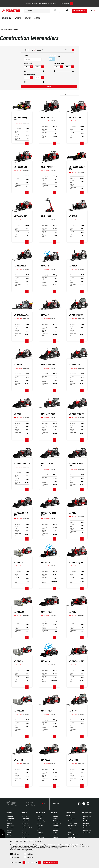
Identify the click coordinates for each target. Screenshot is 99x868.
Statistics (30, 854)
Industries (10, 821)
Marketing (30, 857)
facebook (78, 804)
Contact (70, 821)
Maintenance (56, 821)
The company (71, 819)
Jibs (39, 830)
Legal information (73, 823)
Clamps (40, 819)
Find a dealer (79, 11)
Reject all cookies (18, 863)
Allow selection (35, 863)
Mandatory (16, 854)
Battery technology (45, 285)
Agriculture (10, 816)
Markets (9, 813)
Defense (9, 830)
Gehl (85, 828)
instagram (83, 804)
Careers (85, 819)
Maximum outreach (17, 135)
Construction (11, 819)
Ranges (26, 56)
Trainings (55, 837)
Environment (11, 828)
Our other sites (87, 813)
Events (70, 830)
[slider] (25, 71)
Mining (9, 835)
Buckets (40, 816)
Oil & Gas (10, 823)
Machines (24, 813)
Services (54, 813)
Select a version (67, 3)
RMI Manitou (87, 826)
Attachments (41, 813)
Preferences (16, 857)
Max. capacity (18, 129)
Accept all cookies (51, 863)
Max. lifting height (17, 132)
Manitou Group (87, 816)
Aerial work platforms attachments (41, 835)
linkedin (87, 804)
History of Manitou (73, 835)
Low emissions (52, 59)
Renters (9, 833)
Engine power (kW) (18, 139)
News (69, 833)
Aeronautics (10, 826)
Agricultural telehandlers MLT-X (27, 828)
